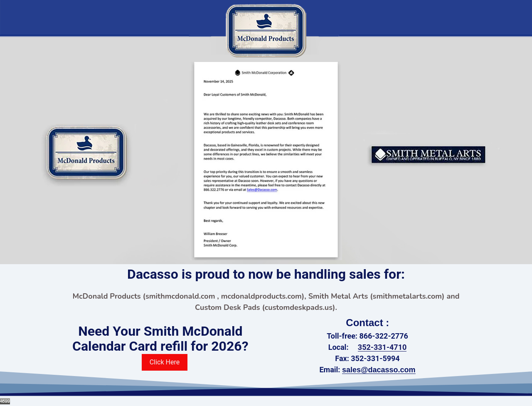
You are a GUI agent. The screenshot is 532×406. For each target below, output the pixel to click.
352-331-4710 (382, 347)
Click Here (165, 362)
